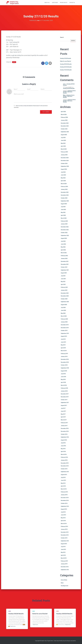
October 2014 (64, 503)
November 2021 (65, 264)
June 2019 (63, 342)
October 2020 (64, 299)
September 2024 (65, 166)
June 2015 (63, 480)
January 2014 (64, 529)
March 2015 (64, 489)
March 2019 (64, 351)
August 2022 (64, 238)
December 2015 (65, 463)
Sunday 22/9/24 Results (69, 85)
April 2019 (63, 348)
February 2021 (64, 287)
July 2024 (63, 172)
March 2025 (64, 149)
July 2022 (63, 241)
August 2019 (64, 336)
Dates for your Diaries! (66, 61)
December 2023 (65, 192)
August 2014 (64, 509)
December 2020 (65, 293)
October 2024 (64, 163)
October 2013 (64, 538)
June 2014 (63, 515)
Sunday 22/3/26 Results (66, 67)
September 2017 (65, 403)
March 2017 (64, 420)
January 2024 (64, 189)
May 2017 (63, 414)
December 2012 (65, 567)
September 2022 (65, 235)
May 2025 (63, 143)
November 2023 (65, 195)
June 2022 (63, 244)
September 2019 (65, 333)
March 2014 (64, 524)
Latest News (55, 3)
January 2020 (64, 322)
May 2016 (63, 449)
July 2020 (63, 307)
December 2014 (65, 498)
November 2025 (65, 126)
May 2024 (63, 178)
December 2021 (65, 261)
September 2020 (65, 302)
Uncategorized (64, 586)
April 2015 (63, 486)
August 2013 (64, 544)
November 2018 (65, 362)
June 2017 (63, 411)
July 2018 (63, 374)
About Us (47, 3)
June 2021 (63, 279)
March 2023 (64, 218)
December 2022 (65, 227)
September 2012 (65, 570)
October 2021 (64, 267)
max (64, 84)
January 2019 (64, 356)
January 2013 (64, 564)
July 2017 (63, 408)
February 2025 (64, 152)
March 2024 (64, 184)
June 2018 (63, 377)
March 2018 (64, 385)
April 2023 (63, 215)
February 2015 (64, 492)
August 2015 (64, 475)
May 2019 (63, 345)
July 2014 (63, 512)
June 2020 (63, 310)
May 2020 (63, 313)
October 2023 (64, 198)
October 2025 (64, 129)
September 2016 (65, 437)
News (14, 62)
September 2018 (65, 368)
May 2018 (63, 379)
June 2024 (63, 175)
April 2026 (63, 112)
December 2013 (65, 532)
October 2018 (64, 365)
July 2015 (63, 477)
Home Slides (64, 580)
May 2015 (63, 483)
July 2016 (63, 443)
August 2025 (64, 135)
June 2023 (63, 210)
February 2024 (64, 186)
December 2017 (65, 394)
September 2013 (65, 541)
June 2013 (63, 549)
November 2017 (65, 397)
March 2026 (64, 114)
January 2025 (64, 155)
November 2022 (65, 230)
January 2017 (64, 426)
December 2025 (65, 123)
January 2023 (64, 224)
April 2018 (63, 382)
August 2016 (64, 440)
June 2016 (63, 446)
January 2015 (64, 495)
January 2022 (64, 258)
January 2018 (64, 391)
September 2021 (65, 270)
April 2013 (63, 555)
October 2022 (64, 233)
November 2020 (65, 296)
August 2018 (64, 371)
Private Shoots (64, 3)
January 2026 (64, 120)
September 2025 (65, 132)
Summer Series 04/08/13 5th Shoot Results (69, 92)
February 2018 (64, 388)
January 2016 (64, 460)
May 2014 (63, 518)
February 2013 (64, 561)
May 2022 (63, 247)
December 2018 (65, 359)
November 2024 (65, 161)
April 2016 (63, 452)
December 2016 (65, 428)
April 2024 (63, 181)
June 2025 (63, 140)
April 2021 (63, 284)
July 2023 (63, 207)
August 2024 (64, 169)
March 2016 (64, 454)
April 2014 (63, 521)
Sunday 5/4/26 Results (66, 58)
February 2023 (64, 221)
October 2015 (64, 469)
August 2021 (64, 273)
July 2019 (63, 339)
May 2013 (63, 552)
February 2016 (64, 457)
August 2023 (64, 204)
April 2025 (63, 146)
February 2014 (64, 526)
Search (62, 37)
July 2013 (63, 547)
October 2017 (64, 400)
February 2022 (64, 256)
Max (64, 95)
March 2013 (64, 558)
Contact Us (72, 3)
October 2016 (64, 434)
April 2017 (63, 417)
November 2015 (65, 466)
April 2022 (63, 250)
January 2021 (64, 290)
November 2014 (65, 500)
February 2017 (64, 423)
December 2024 (65, 158)
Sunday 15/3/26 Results (66, 70)
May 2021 (63, 282)
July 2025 (63, 137)
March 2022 (64, 253)
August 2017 (64, 405)
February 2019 (64, 354)
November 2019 (65, 328)
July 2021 (63, 276)
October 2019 (64, 331)
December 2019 (65, 325)
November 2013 (65, 535)
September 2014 (65, 506)
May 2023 (63, 212)
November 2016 (65, 431)
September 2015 (65, 472)
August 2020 (64, 305)
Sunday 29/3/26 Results (66, 64)
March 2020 (64, 316)
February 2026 (64, 117)
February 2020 (64, 319)
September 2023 (65, 201)
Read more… (13, 626)
